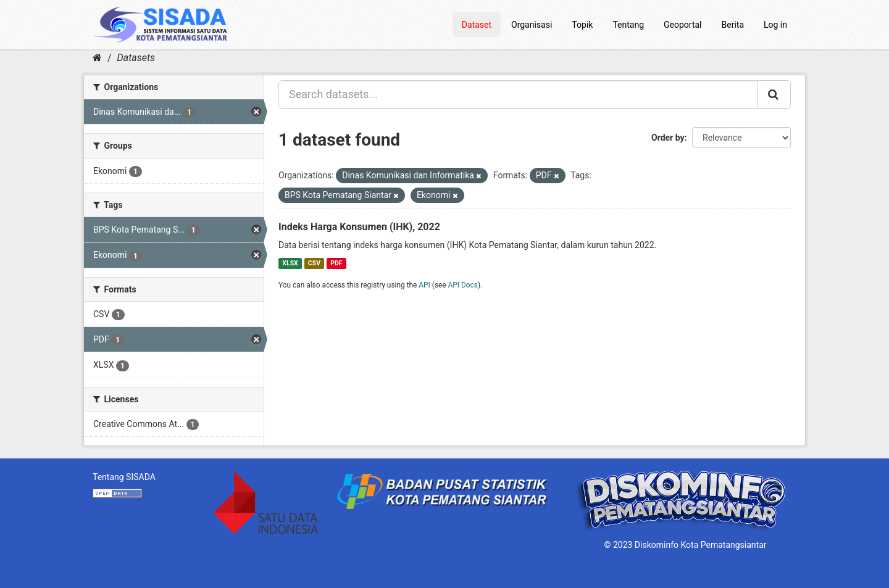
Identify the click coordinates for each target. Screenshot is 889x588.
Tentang (628, 25)
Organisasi (532, 25)
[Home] (97, 58)
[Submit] (774, 94)
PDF (336, 263)
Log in (775, 25)
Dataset (477, 25)
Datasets (136, 58)
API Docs (463, 285)
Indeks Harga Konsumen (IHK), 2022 (359, 227)
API (424, 285)
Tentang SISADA (124, 477)
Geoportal (682, 25)
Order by (668, 138)
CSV (314, 263)
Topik (582, 25)
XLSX (290, 263)
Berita (733, 25)
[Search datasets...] (518, 94)
